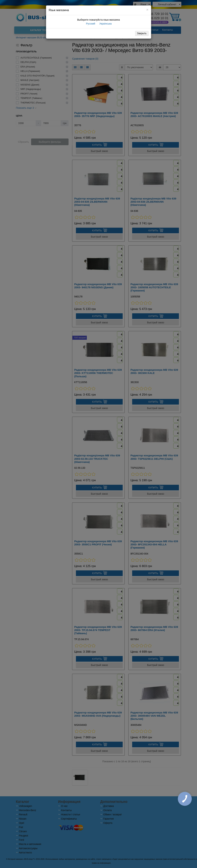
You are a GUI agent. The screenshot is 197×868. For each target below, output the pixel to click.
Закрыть (142, 33)
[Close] (147, 10)
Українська (105, 24)
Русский (90, 24)
